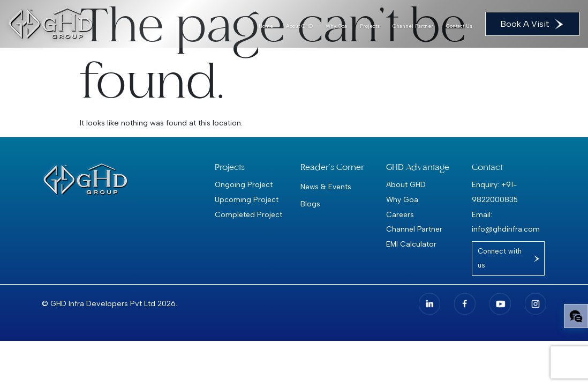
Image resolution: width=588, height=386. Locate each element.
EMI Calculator (411, 244)
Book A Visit (532, 24)
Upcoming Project (247, 199)
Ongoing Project (244, 184)
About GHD (299, 26)
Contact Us (459, 26)
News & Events (326, 187)
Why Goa (336, 26)
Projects (370, 26)
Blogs (310, 204)
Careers (400, 214)
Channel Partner (413, 26)
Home (266, 26)
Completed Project (248, 214)
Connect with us (500, 258)
